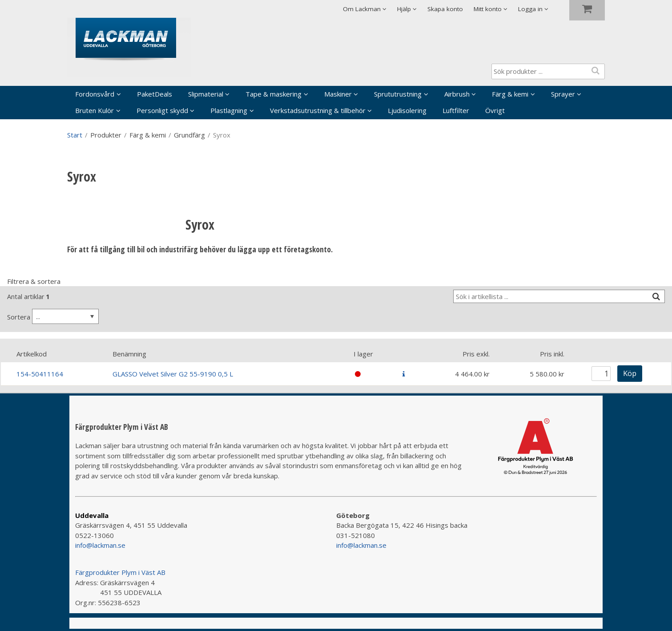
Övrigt (495, 110)
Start (75, 135)
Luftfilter (456, 110)
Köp (630, 373)
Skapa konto (445, 9)
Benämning (129, 354)
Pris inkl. (552, 354)
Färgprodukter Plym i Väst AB (120, 572)
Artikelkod (32, 354)
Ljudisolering (407, 110)
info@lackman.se (100, 545)
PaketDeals (155, 94)
